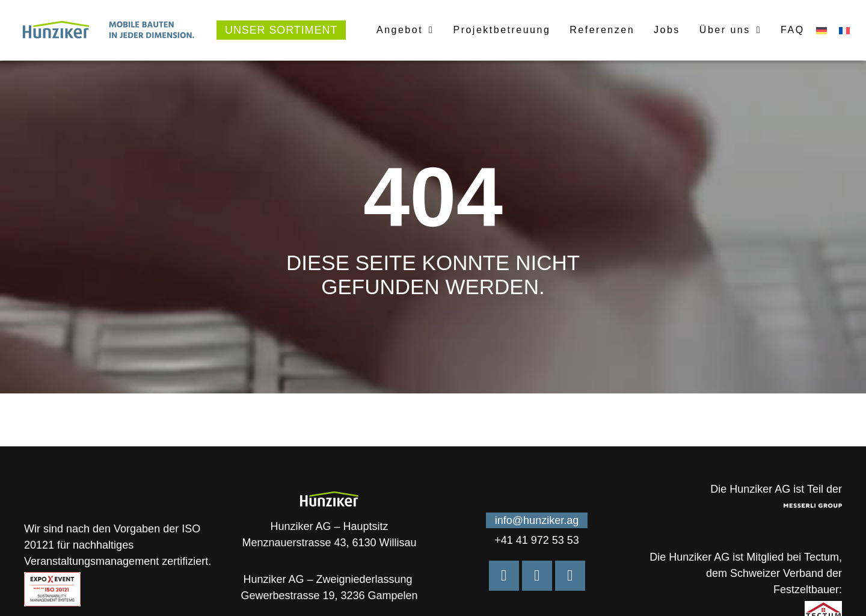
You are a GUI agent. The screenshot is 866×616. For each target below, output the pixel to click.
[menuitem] (821, 30)
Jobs (667, 30)
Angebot (405, 30)
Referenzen (602, 30)
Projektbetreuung (502, 30)
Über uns (730, 30)
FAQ (793, 30)
